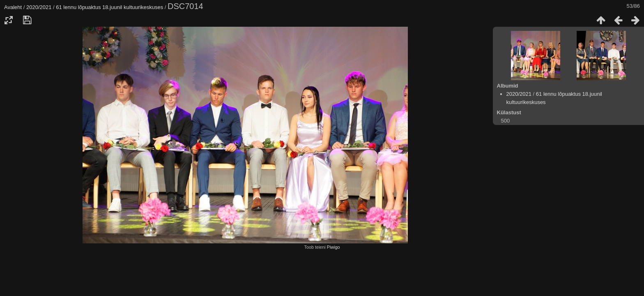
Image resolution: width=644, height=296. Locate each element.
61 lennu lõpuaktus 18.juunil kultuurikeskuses (109, 7)
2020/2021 (39, 7)
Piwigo (333, 247)
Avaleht (13, 7)
